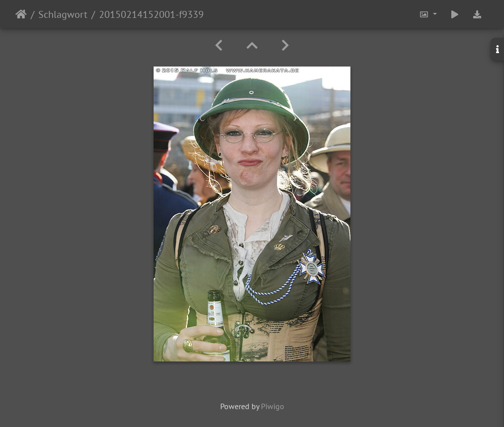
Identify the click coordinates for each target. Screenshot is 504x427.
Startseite (21, 14)
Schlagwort (63, 14)
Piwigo (273, 406)
